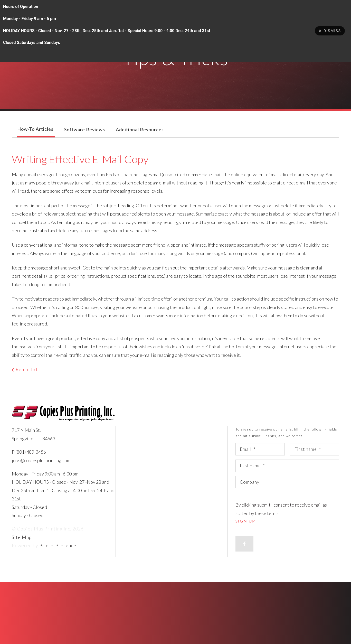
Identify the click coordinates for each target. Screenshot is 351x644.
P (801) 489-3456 (29, 463)
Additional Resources (140, 141)
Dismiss (330, 31)
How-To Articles (35, 140)
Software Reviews (85, 141)
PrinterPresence (58, 556)
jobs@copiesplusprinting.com (41, 471)
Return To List (30, 380)
